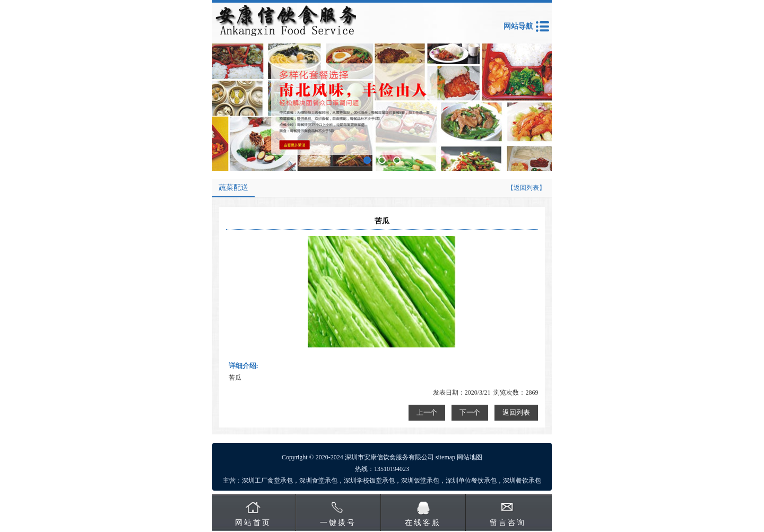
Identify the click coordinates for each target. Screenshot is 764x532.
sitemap (445, 457)
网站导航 (518, 26)
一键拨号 (338, 523)
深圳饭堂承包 (420, 481)
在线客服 (423, 523)
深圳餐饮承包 (522, 481)
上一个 (427, 412)
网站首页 (253, 523)
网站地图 (470, 457)
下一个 (470, 412)
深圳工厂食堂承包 (267, 481)
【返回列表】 (526, 188)
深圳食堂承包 (318, 481)
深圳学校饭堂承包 (369, 481)
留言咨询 (508, 523)
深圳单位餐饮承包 (471, 481)
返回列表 (516, 412)
